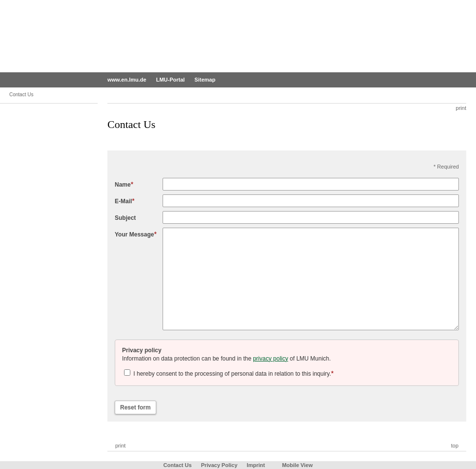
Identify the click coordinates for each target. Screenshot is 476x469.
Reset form (135, 407)
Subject (125, 218)
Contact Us (178, 465)
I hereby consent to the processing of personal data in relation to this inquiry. (229, 374)
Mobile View (298, 465)
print (461, 108)
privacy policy (270, 359)
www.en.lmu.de (127, 80)
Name (123, 185)
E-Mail (123, 201)
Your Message (134, 234)
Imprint (256, 465)
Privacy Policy (219, 465)
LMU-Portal (171, 80)
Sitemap (205, 80)
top (455, 446)
